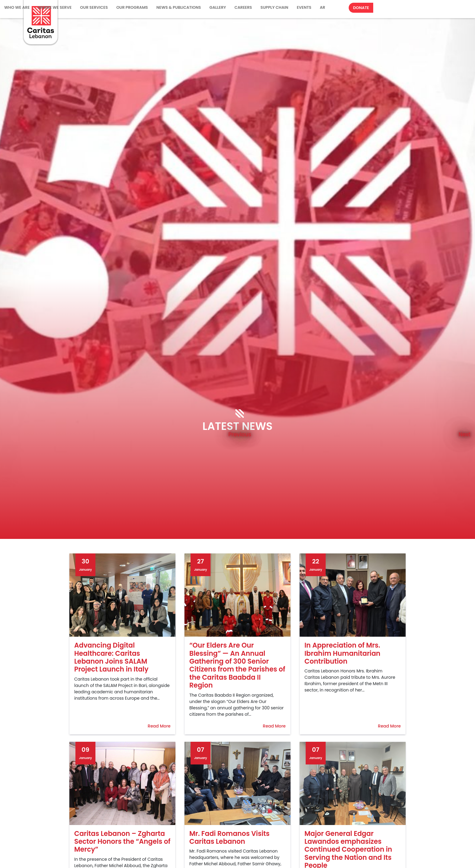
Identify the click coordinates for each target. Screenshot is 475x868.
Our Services (94, 7)
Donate (361, 8)
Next (465, 434)
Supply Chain (274, 7)
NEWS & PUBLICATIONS (179, 7)
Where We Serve (55, 7)
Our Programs (132, 7)
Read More (159, 726)
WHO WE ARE (17, 7)
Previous (240, 434)
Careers (243, 7)
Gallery (218, 7)
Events (304, 7)
